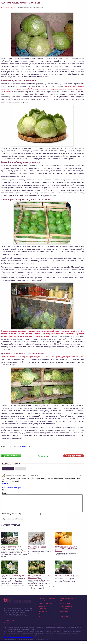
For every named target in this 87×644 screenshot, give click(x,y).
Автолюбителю (66, 617)
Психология (64, 615)
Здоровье (43, 612)
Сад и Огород (10, 8)
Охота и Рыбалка (66, 609)
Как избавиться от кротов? (67, 579)
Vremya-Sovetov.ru (23, 619)
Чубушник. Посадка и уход (12, 579)
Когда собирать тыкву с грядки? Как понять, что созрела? (66, 552)
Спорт (41, 620)
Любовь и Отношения (47, 602)
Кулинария (43, 615)
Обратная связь (9, 623)
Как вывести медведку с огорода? (38, 551)
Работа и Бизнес (66, 607)
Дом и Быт (43, 604)
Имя (4, 490)
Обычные (8, 469)
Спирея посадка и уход (11, 550)
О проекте (7, 626)
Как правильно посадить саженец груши (39, 580)
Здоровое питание (46, 617)
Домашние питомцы (67, 602)
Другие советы (65, 620)
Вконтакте (20, 469)
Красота (42, 609)
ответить (6, 483)
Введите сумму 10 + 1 (11, 517)
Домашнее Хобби (45, 607)
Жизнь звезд (65, 612)
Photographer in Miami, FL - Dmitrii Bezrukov (18, 640)
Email (4, 493)
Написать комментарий (12, 487)
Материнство (65, 604)
